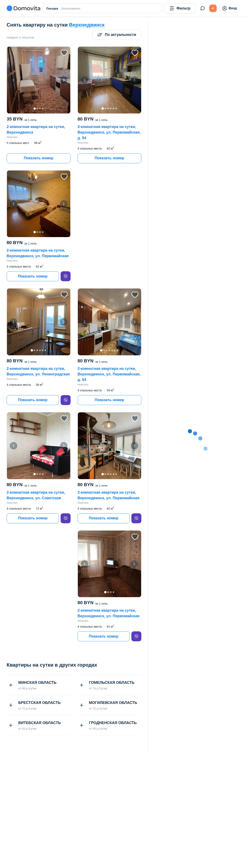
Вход (230, 8)
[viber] (66, 276)
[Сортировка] (117, 35)
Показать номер (39, 158)
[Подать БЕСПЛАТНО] (213, 8)
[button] (39, 80)
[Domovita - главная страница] (23, 8)
